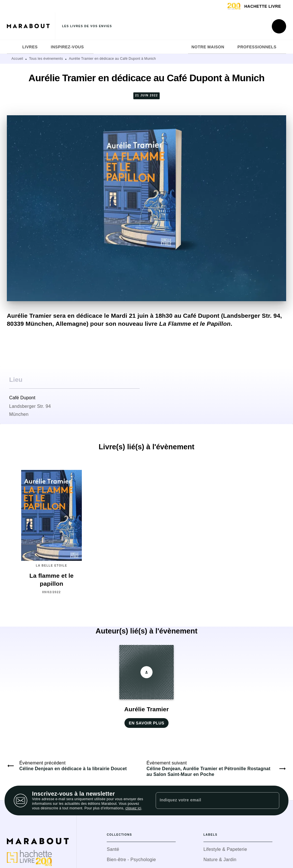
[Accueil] (31, 26)
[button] (146, 687)
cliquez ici (133, 808)
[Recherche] (279, 26)
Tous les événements (46, 59)
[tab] (13, 47)
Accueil (17, 59)
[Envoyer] (272, 801)
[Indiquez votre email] (210, 801)
